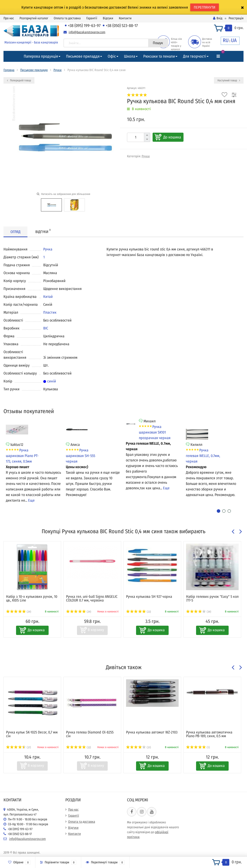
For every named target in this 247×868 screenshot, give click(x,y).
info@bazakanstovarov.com (87, 32)
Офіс (112, 56)
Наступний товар (229, 80)
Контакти (125, 18)
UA (234, 40)
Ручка (48, 249)
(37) (18, 747)
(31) (139, 747)
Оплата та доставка (67, 18)
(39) (199, 612)
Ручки (58, 70)
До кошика (172, 137)
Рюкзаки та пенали (159, 56)
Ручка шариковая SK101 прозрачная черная (155, 432)
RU (226, 40)
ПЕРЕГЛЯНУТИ (205, 7)
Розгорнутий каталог (34, 18)
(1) (198, 747)
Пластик (50, 312)
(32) (78, 747)
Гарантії (92, 18)
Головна (9, 70)
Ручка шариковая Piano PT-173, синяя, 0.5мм (22, 456)
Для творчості (195, 56)
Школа (130, 56)
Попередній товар (19, 80)
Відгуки (108, 18)
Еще (31, 500)
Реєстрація (236, 18)
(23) (139, 612)
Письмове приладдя (83, 56)
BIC (46, 328)
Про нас (9, 18)
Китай (48, 297)
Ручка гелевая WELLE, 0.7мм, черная (203, 456)
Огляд (15, 232)
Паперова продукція (41, 56)
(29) (19, 612)
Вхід (218, 18)
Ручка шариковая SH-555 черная (80, 456)
